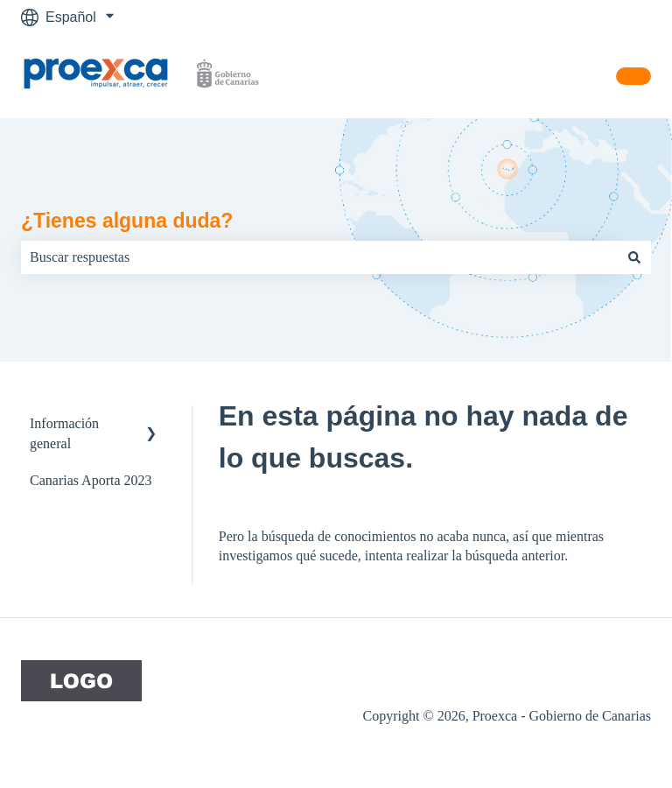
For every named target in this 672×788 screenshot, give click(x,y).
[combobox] (319, 257)
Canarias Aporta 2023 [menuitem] (91, 480)
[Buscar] (634, 257)
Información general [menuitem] (64, 433)
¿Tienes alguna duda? (127, 221)
